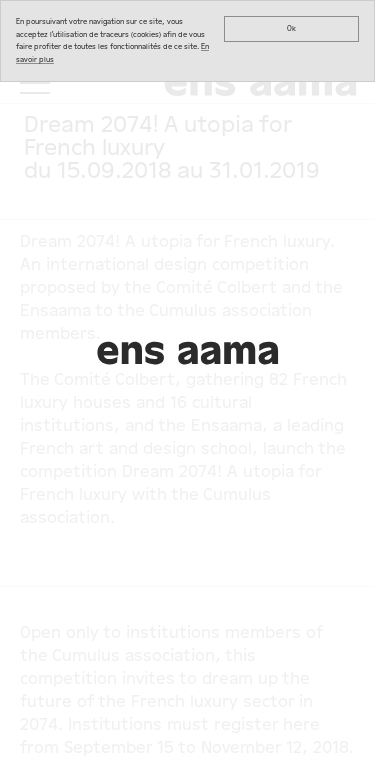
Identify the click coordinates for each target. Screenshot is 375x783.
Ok (291, 28)
